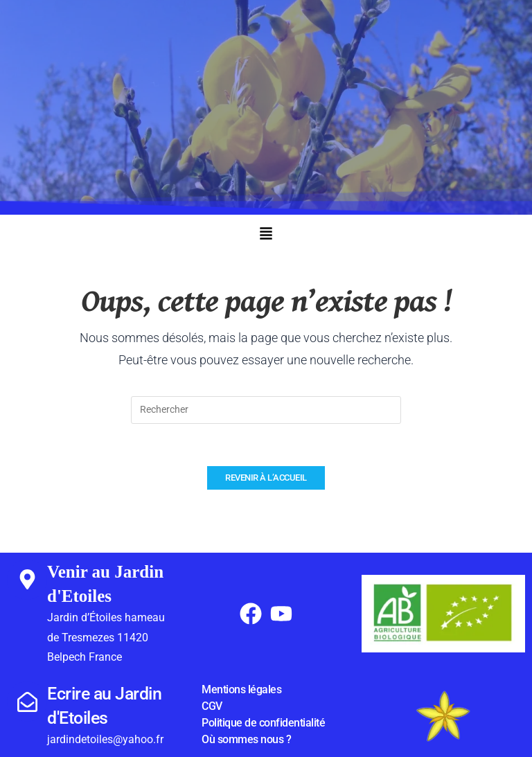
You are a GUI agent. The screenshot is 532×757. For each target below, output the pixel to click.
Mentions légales (241, 689)
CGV (212, 706)
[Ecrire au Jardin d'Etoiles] (27, 702)
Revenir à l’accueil (266, 478)
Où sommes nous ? (246, 739)
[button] (266, 234)
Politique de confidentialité (263, 723)
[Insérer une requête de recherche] (266, 410)
